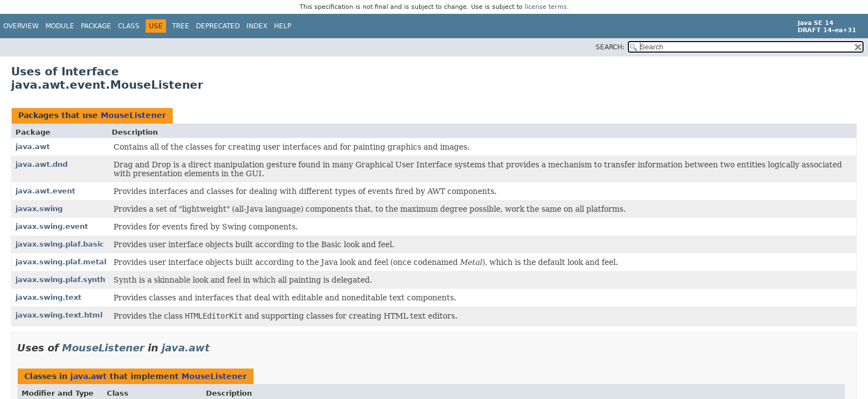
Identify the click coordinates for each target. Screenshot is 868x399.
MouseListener (133, 115)
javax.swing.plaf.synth (60, 280)
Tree (181, 26)
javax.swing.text (48, 297)
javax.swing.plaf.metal (61, 262)
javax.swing (39, 209)
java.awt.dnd (42, 164)
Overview (21, 26)
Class (129, 26)
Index (257, 26)
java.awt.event (45, 191)
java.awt (33, 147)
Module (60, 26)
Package (96, 26)
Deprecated (218, 26)
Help (283, 26)
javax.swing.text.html (59, 315)
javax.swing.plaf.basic (60, 244)
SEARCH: (610, 47)
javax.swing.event (52, 226)
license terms (546, 7)
